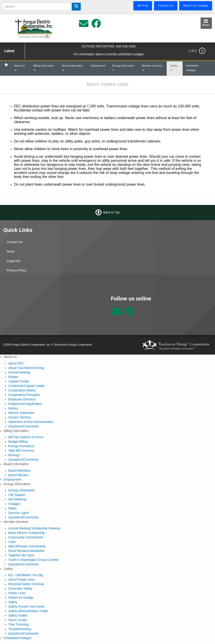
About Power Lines (22, 580)
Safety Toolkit (18, 615)
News (11, 251)
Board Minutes (18, 475)
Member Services (152, 67)
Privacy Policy (17, 270)
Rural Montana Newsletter (27, 551)
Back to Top (111, 212)
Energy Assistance (21, 446)
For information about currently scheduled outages (109, 54)
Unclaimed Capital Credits (27, 386)
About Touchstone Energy (26, 368)
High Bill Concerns (21, 451)
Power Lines (17, 593)
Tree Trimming (18, 624)
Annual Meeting (19, 372)
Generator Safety (20, 588)
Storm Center (18, 620)
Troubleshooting (20, 629)
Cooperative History (22, 390)
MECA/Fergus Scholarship (27, 546)
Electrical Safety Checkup (26, 584)
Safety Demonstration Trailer (28, 611)
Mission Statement (21, 413)
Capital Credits (19, 381)
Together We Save (21, 555)
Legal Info (14, 261)
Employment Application (25, 404)
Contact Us (15, 242)
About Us (20, 67)
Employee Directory (22, 399)
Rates (12, 508)
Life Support (17, 495)
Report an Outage (21, 597)
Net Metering (17, 499)
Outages (14, 504)
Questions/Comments (24, 426)
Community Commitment (26, 537)
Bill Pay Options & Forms (26, 437)
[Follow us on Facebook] (129, 314)
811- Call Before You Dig (26, 575)
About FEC (16, 363)
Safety (174, 67)
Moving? (14, 455)
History (13, 408)
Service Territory (20, 417)
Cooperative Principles (24, 395)
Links (12, 542)
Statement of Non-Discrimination (31, 422)
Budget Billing (18, 442)
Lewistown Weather (54, 312)
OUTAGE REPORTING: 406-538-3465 (109, 46)
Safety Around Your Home (26, 606)
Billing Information (44, 67)
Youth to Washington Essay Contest (33, 560)
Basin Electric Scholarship (27, 533)
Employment (98, 66)
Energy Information (123, 67)
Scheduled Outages (192, 68)
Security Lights (19, 513)
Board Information (73, 67)
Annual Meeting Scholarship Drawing (34, 528)
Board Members (20, 471)
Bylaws (13, 377)
